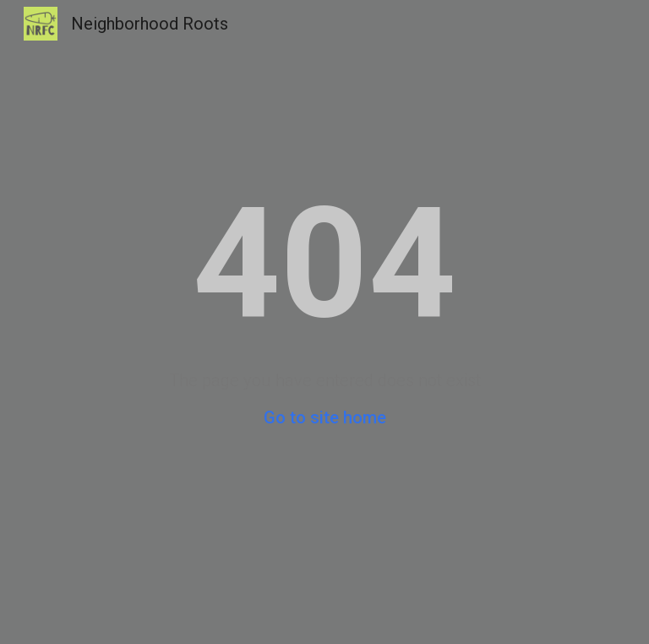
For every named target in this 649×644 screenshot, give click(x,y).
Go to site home (325, 418)
